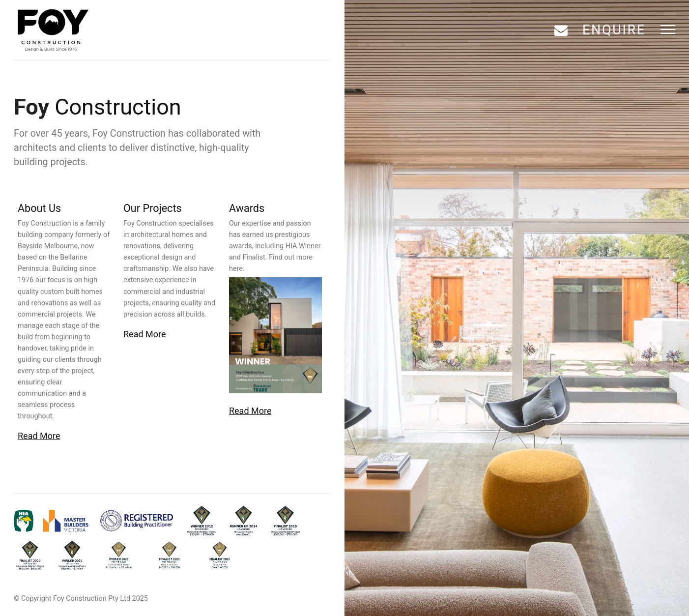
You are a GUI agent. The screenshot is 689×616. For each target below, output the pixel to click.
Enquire (614, 30)
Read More (39, 436)
